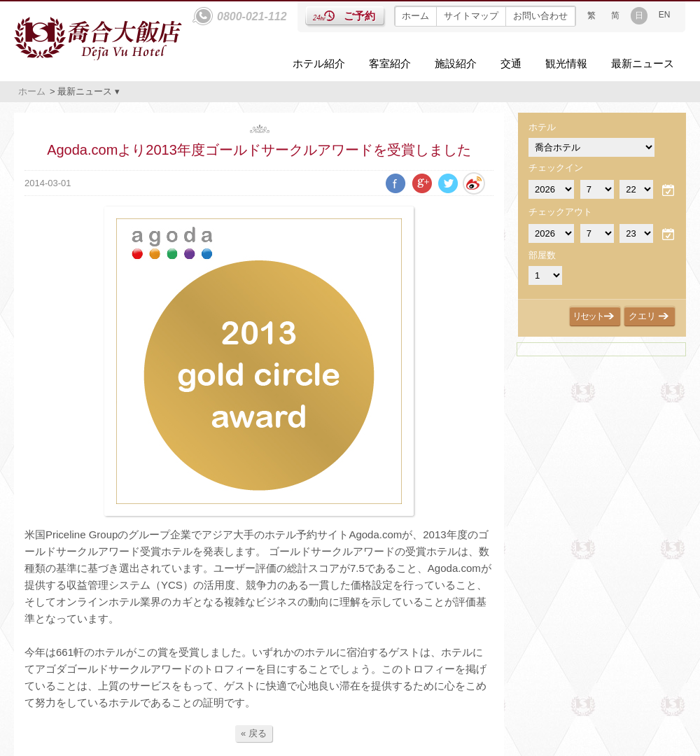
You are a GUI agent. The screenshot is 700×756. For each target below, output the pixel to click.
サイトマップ (471, 16)
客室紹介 (390, 63)
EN (665, 15)
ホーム (415, 16)
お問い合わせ (540, 16)
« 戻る (254, 733)
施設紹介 (456, 63)
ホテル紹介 (319, 63)
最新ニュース (643, 63)
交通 (511, 63)
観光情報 (566, 63)
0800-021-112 (252, 16)
